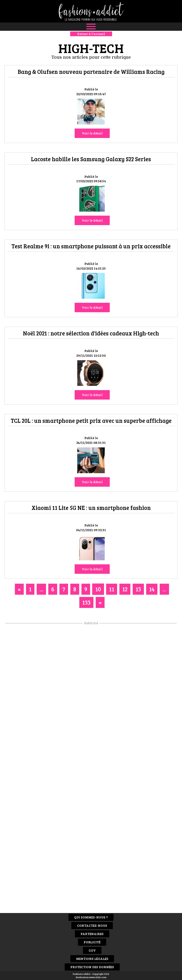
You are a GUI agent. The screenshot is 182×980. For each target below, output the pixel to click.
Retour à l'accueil (91, 34)
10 (98, 589)
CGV (92, 950)
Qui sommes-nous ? (91, 917)
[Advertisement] (91, 696)
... (41, 589)
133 (86, 602)
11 (112, 589)
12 (125, 589)
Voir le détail (92, 133)
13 (138, 589)
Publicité (92, 942)
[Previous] (19, 589)
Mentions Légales (92, 959)
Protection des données (92, 967)
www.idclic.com (98, 977)
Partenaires (92, 934)
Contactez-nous (92, 925)
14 (152, 589)
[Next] (100, 602)
